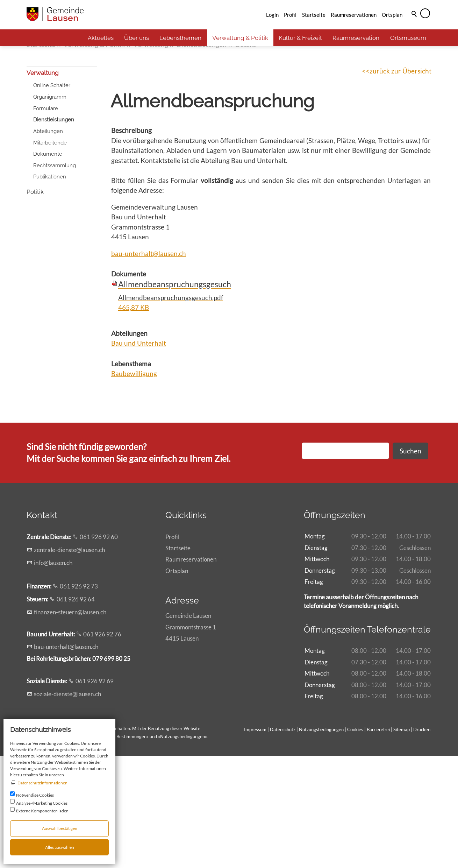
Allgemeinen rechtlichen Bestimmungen (107, 849)
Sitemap (402, 842)
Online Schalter (52, 198)
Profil (290, 15)
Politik (35, 304)
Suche (415, 23)
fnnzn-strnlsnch (70, 724)
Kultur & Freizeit (300, 38)
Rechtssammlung (55, 277)
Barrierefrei (378, 842)
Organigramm (50, 209)
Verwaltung (43, 185)
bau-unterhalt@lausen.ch (149, 365)
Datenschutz (283, 842)
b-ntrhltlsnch (66, 759)
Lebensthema (131, 476)
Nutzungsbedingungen (183, 849)
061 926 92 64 (76, 711)
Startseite (314, 15)
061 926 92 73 (79, 698)
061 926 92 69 (95, 793)
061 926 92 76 (102, 746)
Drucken (422, 842)
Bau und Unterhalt (139, 455)
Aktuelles (101, 38)
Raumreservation (356, 38)
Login (272, 15)
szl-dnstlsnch (67, 806)
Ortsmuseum (408, 38)
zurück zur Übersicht (400, 183)
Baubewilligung (134, 486)
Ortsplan (392, 15)
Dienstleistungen (54, 232)
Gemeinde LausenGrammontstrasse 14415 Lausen (191, 739)
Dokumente (48, 266)
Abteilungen (48, 243)
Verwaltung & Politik (240, 38)
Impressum (255, 842)
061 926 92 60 (99, 649)
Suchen (410, 563)
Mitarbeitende (50, 255)
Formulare (46, 220)
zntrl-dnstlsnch (69, 662)
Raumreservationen (354, 15)
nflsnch (53, 675)
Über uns (137, 38)
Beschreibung (131, 243)
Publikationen (50, 289)
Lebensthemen (180, 38)
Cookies (356, 842)
